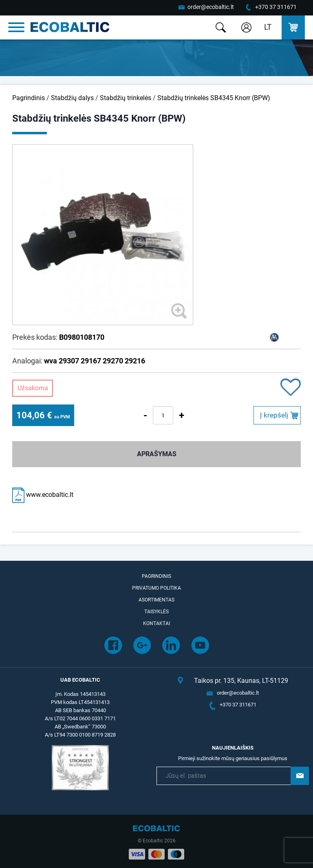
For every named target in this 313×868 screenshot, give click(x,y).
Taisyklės (156, 612)
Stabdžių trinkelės (126, 98)
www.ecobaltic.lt (43, 495)
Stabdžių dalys (72, 98)
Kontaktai (156, 623)
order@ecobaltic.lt (211, 7)
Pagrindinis (29, 98)
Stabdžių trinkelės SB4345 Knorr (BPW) (214, 98)
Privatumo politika (156, 588)
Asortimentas (156, 600)
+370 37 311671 (276, 7)
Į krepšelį (274, 415)
